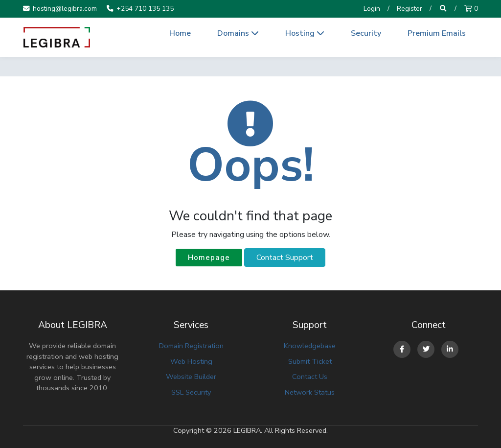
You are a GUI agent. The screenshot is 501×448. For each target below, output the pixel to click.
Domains (238, 33)
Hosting (305, 33)
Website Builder (191, 377)
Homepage (209, 258)
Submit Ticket (310, 361)
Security (366, 33)
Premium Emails (437, 33)
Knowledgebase (310, 346)
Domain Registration (191, 346)
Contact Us (310, 377)
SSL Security (191, 392)
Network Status (310, 392)
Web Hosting (191, 361)
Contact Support (285, 258)
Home (180, 33)
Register (410, 9)
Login (372, 9)
